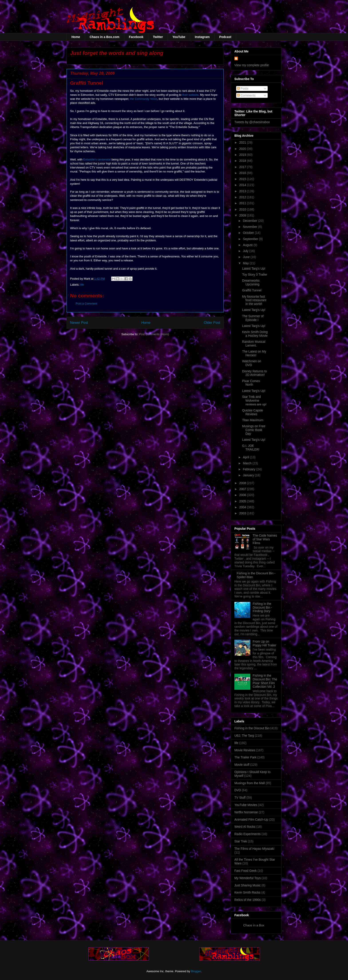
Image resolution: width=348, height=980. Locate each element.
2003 (243, 513)
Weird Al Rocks (245, 827)
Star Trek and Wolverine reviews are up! (254, 401)
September (251, 239)
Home (76, 37)
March (248, 463)
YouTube (179, 37)
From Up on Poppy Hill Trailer (265, 643)
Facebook (136, 37)
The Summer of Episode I (253, 318)
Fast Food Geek (245, 871)
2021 (243, 142)
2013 (243, 191)
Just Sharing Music (247, 885)
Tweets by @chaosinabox (252, 122)
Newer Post (79, 323)
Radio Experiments (247, 834)
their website (190, 95)
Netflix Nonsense (246, 812)
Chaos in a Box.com (105, 37)
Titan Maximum (253, 420)
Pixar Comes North (251, 383)
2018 (243, 161)
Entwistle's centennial (97, 159)
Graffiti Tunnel (252, 290)
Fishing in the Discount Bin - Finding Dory (262, 607)
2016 (243, 173)
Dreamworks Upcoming (251, 282)
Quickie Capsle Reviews (253, 412)
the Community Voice (144, 99)
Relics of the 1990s (248, 900)
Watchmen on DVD (252, 363)
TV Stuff (240, 798)
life (82, 285)
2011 (243, 203)
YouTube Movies (246, 805)
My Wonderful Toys (248, 878)
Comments (246, 95)
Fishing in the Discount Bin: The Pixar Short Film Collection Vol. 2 (265, 681)
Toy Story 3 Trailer (255, 275)
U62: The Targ (244, 736)
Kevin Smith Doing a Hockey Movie (255, 334)
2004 (243, 507)
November (250, 227)
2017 (243, 167)
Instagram (202, 37)
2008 (243, 483)
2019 (243, 155)
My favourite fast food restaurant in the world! (254, 300)
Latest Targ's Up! (254, 269)
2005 (243, 501)
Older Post (212, 323)
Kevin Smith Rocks (247, 892)
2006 (243, 495)
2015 (243, 179)
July (246, 251)
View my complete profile (252, 65)
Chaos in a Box (254, 925)
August (248, 245)
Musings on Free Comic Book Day (254, 430)
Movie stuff (242, 765)
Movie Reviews (245, 750)
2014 (243, 185)
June (247, 257)
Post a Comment (86, 304)
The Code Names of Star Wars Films (265, 539)
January (249, 475)
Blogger (196, 971)
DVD (238, 790)
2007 (243, 489)
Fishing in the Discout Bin (252, 728)
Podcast (225, 37)
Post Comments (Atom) (154, 334)
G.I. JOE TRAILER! (251, 448)
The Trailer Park (245, 757)
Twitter (158, 37)
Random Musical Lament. (254, 344)
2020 (243, 149)
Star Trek (241, 841)
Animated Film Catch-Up (251, 820)
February (249, 469)
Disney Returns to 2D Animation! (254, 373)
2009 (243, 215)
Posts (243, 88)
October (249, 233)
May (246, 263)
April (246, 457)
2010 (243, 209)
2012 (243, 197)
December (250, 221)
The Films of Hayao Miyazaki (254, 849)
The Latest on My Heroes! (254, 353)
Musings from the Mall (250, 783)
